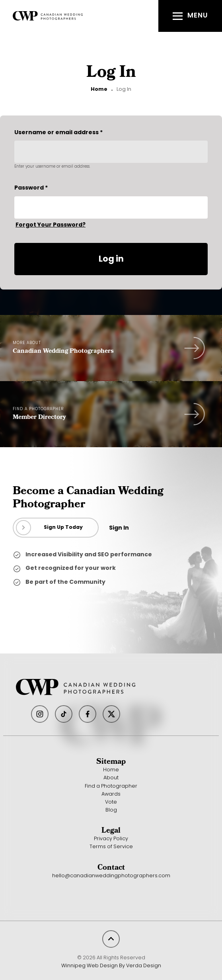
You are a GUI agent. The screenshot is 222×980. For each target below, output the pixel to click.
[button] (190, 16)
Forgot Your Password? (51, 225)
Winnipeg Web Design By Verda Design (111, 966)
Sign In (119, 528)
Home (99, 90)
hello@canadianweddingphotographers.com (111, 876)
